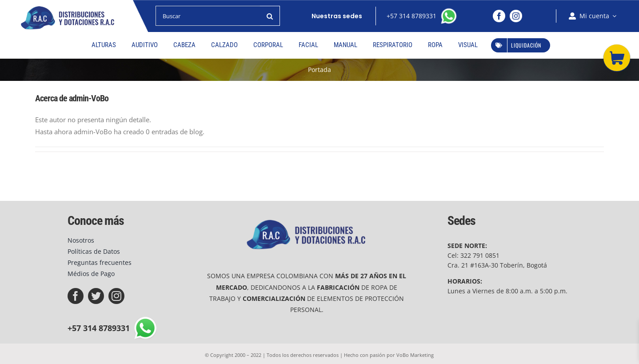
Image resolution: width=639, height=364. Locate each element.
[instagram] (516, 16)
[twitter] (96, 296)
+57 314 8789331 (413, 16)
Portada (319, 70)
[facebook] (499, 16)
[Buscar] (208, 16)
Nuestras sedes (337, 16)
